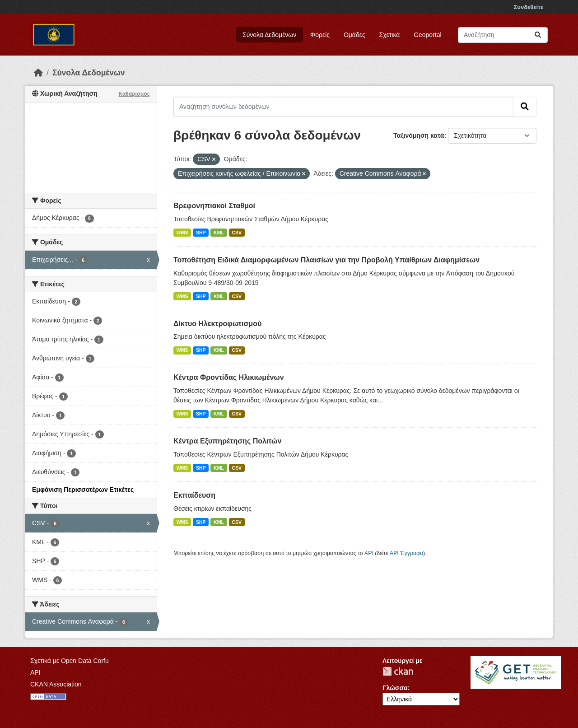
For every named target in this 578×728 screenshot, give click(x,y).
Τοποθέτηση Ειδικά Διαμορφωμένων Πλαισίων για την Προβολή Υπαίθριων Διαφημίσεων (326, 260)
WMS (182, 233)
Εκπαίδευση (194, 495)
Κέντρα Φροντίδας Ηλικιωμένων (229, 377)
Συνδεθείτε (529, 7)
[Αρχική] (38, 73)
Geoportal (427, 35)
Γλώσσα (395, 688)
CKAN (398, 671)
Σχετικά (390, 35)
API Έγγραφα (406, 553)
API (369, 553)
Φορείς (320, 35)
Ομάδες (354, 35)
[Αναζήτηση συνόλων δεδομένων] (503, 35)
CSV (237, 233)
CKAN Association (56, 684)
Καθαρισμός (134, 94)
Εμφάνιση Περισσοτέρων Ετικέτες (83, 490)
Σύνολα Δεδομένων (269, 35)
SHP (201, 233)
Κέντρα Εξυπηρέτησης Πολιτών (227, 441)
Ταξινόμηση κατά (419, 135)
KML (219, 233)
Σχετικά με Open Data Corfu (70, 661)
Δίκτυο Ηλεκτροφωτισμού (217, 324)
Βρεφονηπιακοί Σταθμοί (214, 206)
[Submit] (538, 35)
